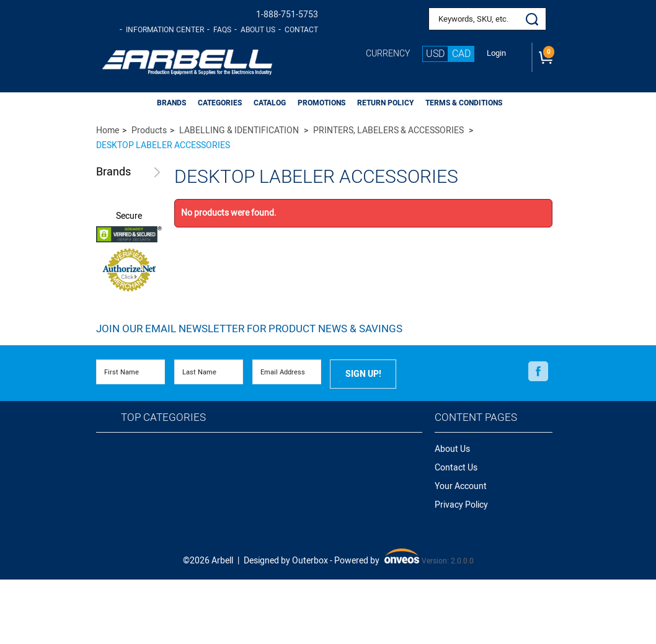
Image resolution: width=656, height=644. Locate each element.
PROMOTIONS (321, 103)
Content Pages (476, 417)
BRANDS (171, 103)
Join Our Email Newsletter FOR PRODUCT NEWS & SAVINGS (249, 329)
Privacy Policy (461, 505)
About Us (258, 30)
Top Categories (163, 417)
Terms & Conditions (464, 103)
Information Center (165, 30)
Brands (113, 173)
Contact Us (456, 468)
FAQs (222, 30)
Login (496, 53)
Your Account (461, 486)
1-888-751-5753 (287, 15)
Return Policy (385, 103)
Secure (129, 216)
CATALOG (270, 103)
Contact (301, 30)
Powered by (377, 558)
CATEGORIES (220, 103)
